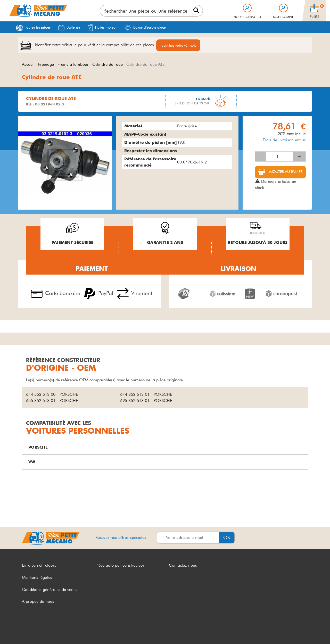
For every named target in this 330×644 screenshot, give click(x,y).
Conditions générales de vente (49, 590)
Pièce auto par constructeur (120, 565)
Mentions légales (37, 578)
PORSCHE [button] (38, 447)
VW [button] (32, 462)
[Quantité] (279, 157)
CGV (26, 630)
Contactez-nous (183, 565)
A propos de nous (38, 602)
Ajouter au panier (285, 172)
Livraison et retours (39, 565)
